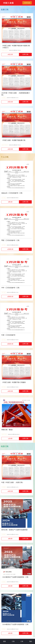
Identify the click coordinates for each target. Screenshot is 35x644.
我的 (31, 641)
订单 (22, 641)
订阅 (13, 641)
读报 (4, 641)
